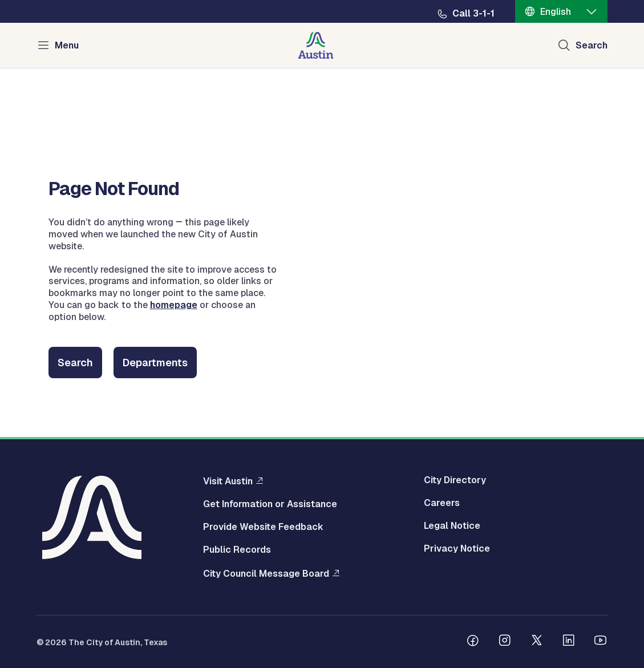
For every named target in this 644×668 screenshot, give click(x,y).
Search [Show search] (592, 45)
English (556, 12)
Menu (67, 45)
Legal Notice (452, 526)
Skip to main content (46, 0)
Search (75, 363)
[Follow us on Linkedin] (569, 642)
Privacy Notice (457, 549)
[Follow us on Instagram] (505, 642)
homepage (174, 305)
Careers (442, 503)
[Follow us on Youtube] (601, 642)
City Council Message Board (266, 573)
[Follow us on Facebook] (473, 642)
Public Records (237, 550)
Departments (155, 363)
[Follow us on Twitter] (537, 642)
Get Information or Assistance (270, 504)
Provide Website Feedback (263, 527)
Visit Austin (228, 481)
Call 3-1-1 (473, 14)
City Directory (455, 480)
